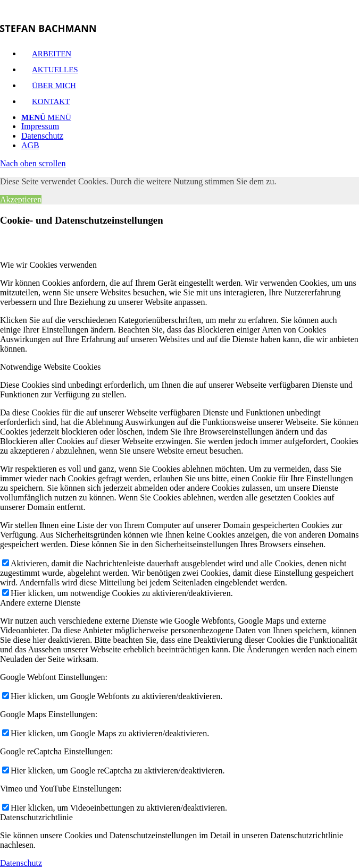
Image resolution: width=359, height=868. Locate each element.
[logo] (48, 29)
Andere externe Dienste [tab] (40, 603)
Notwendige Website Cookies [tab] (51, 367)
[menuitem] (190, 126)
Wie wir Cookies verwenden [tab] (48, 265)
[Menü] (46, 117)
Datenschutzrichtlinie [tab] (36, 817)
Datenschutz (21, 863)
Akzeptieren (21, 199)
